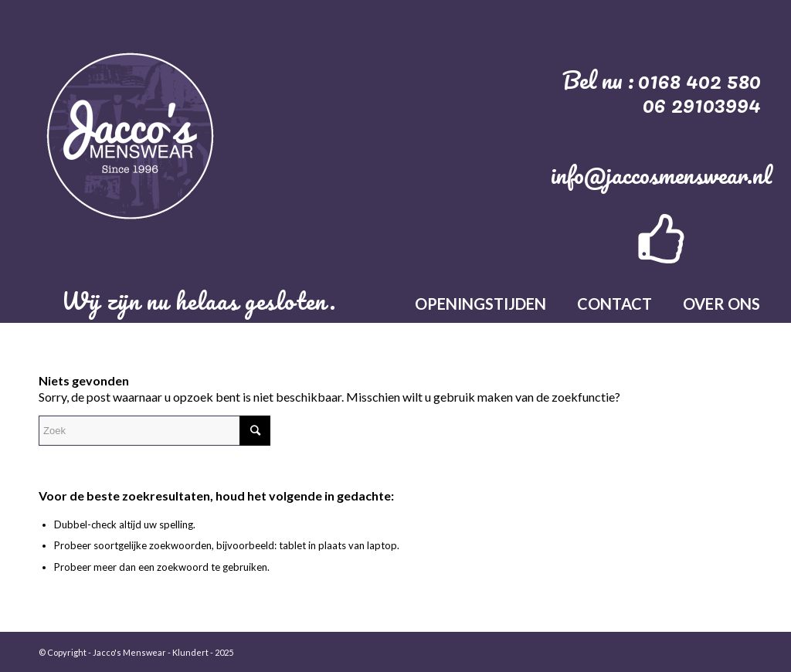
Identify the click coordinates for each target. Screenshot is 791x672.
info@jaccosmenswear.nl (661, 175)
